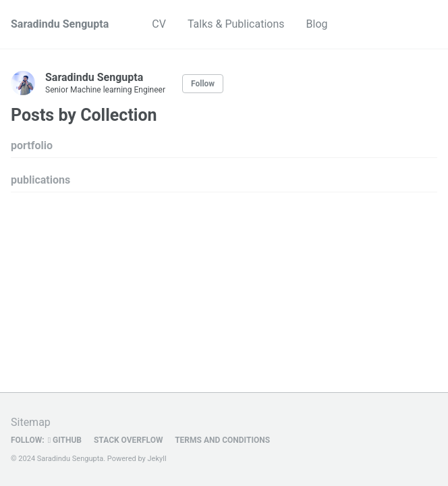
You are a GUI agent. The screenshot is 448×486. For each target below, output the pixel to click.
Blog (317, 24)
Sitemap (31, 422)
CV (159, 24)
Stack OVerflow (128, 440)
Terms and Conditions (222, 440)
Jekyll (157, 459)
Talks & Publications (236, 24)
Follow (203, 84)
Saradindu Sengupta (60, 24)
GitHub (65, 440)
